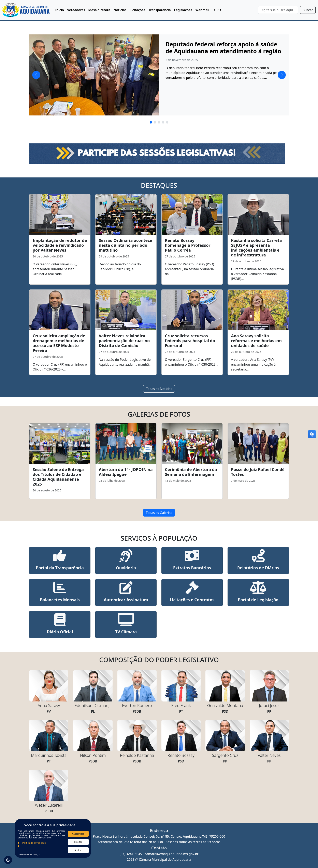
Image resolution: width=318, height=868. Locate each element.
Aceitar (78, 850)
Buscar (308, 10)
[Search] (278, 10)
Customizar (78, 834)
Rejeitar (78, 842)
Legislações (183, 10)
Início (60, 10)
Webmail (202, 10)
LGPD (217, 10)
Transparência (160, 10)
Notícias (120, 10)
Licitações (137, 10)
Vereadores (76, 10)
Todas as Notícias (159, 389)
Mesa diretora (99, 10)
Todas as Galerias (159, 513)
